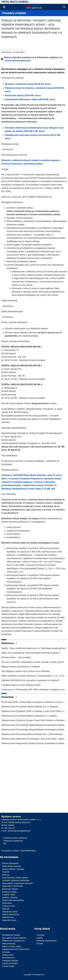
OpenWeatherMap (28, 851)
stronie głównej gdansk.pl (18, 61)
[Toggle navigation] (4, 7)
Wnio (4, 160)
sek (8, 160)
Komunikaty (9, 697)
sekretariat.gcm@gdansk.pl (19, 831)
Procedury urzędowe (14, 13)
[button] (64, 7)
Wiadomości (9, 643)
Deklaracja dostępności (13, 841)
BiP (5, 844)
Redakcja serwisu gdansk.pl (15, 838)
